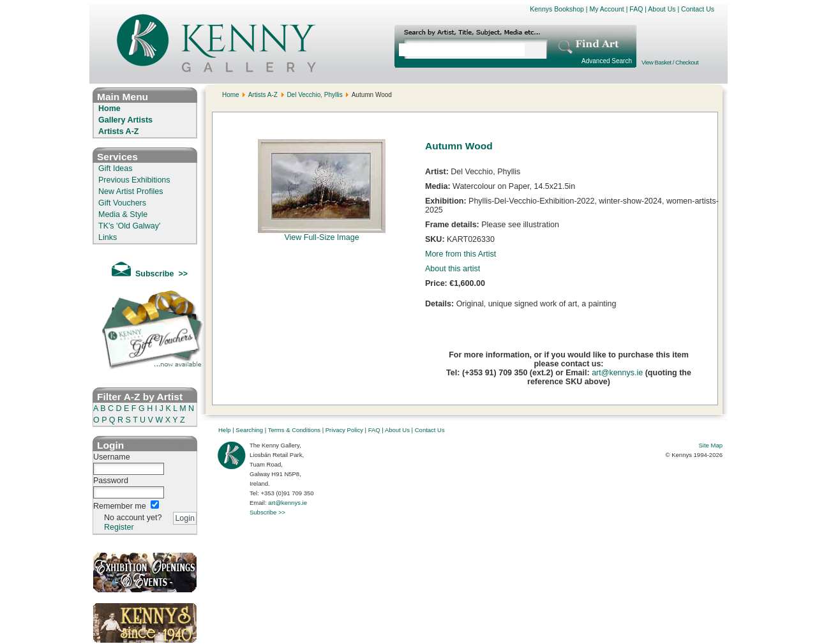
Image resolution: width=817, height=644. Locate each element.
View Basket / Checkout (670, 62)
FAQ (636, 9)
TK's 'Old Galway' (129, 226)
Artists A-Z (118, 131)
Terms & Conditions (294, 430)
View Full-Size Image (322, 234)
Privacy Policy (344, 430)
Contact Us (698, 9)
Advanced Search (607, 61)
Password (111, 481)
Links (108, 237)
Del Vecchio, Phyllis (314, 95)
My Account (606, 9)
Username (112, 457)
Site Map (711, 445)
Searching (249, 430)
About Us (662, 9)
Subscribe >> (267, 512)
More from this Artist (461, 254)
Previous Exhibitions (134, 180)
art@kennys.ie (617, 373)
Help (225, 430)
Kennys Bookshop (557, 9)
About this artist (453, 269)
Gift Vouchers (122, 203)
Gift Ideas (116, 168)
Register (119, 527)
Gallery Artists (125, 120)
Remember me (120, 506)
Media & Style (123, 214)
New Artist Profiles (131, 191)
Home (109, 109)
